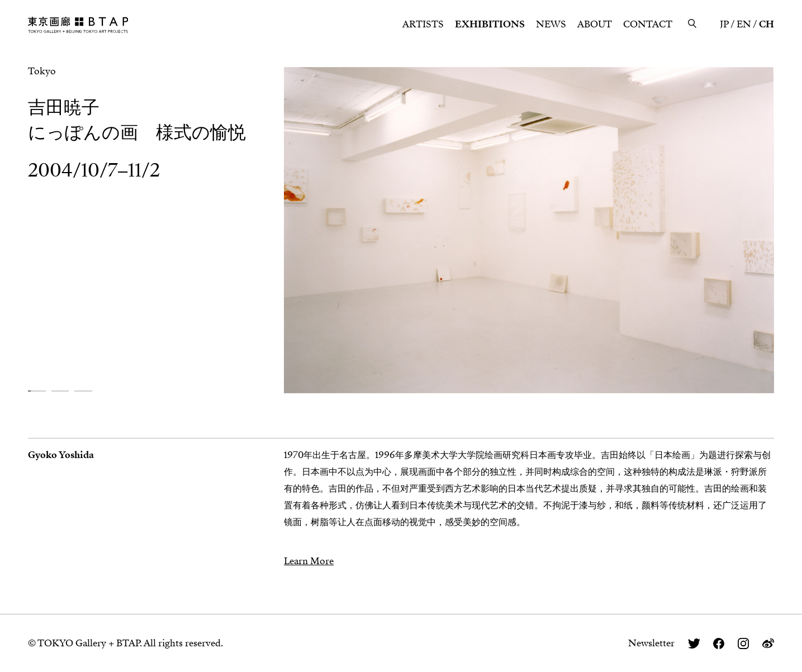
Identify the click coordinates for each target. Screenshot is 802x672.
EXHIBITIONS (490, 24)
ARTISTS (423, 24)
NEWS (551, 24)
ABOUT (595, 24)
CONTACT (648, 24)
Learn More (309, 561)
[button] (37, 391)
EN (744, 24)
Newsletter (651, 643)
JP (724, 24)
